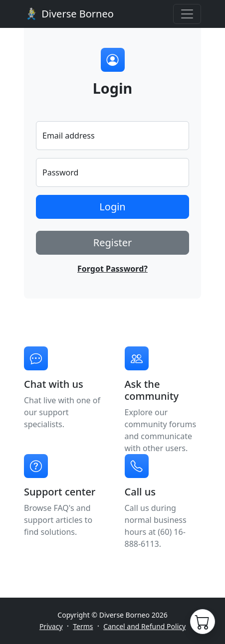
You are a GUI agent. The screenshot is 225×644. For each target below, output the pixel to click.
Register (113, 242)
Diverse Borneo (69, 14)
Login (112, 207)
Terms (83, 626)
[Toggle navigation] (187, 14)
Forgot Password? (112, 269)
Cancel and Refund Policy (144, 626)
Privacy (51, 626)
